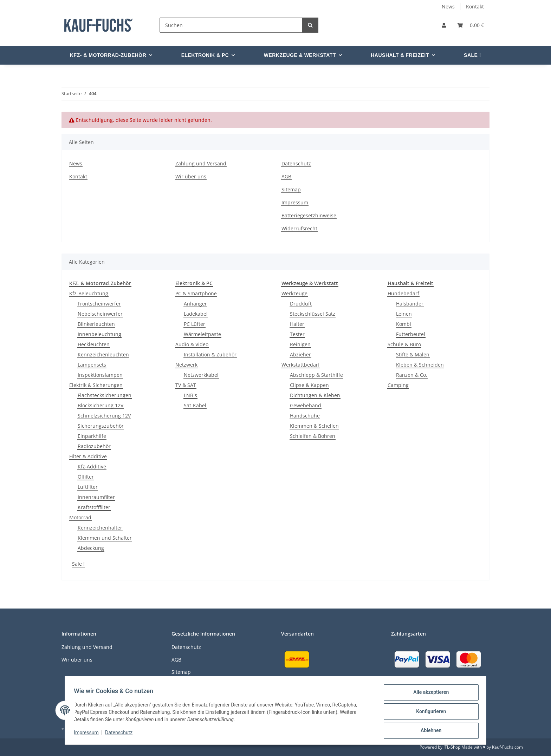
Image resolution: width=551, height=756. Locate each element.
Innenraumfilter (96, 497)
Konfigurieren (429, 713)
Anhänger (195, 304)
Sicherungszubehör (101, 426)
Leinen (404, 314)
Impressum (89, 734)
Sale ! (78, 564)
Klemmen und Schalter (105, 538)
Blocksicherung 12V (101, 405)
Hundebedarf (403, 293)
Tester (297, 334)
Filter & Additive (88, 456)
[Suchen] (231, 25)
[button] (444, 25)
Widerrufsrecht (299, 228)
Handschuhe (305, 416)
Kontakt (475, 6)
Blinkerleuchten (96, 324)
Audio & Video (192, 344)
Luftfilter (88, 487)
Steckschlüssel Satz (313, 314)
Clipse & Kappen (309, 385)
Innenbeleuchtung (99, 334)
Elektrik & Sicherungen (96, 385)
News (448, 6)
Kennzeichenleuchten (103, 354)
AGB (286, 176)
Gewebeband (306, 405)
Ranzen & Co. (412, 375)
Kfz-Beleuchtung (89, 293)
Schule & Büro (404, 344)
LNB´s (190, 395)
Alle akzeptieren (429, 695)
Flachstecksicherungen (105, 395)
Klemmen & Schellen (314, 426)
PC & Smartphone (196, 293)
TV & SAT (186, 385)
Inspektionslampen (100, 375)
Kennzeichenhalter (100, 528)
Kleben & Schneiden (420, 365)
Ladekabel (196, 314)
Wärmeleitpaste (202, 334)
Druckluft (301, 304)
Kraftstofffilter (94, 507)
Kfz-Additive (92, 466)
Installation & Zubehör (210, 354)
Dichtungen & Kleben (315, 395)
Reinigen (300, 344)
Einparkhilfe (92, 436)
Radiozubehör (94, 446)
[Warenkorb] (471, 25)
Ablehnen (429, 731)
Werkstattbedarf (301, 365)
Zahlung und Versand (201, 163)
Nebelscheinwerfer (100, 314)
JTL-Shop (452, 747)
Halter (297, 324)
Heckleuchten (94, 344)
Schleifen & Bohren (313, 436)
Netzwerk (186, 365)
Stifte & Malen (413, 354)
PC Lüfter (195, 324)
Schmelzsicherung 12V (104, 416)
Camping (398, 385)
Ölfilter (86, 477)
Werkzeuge (294, 293)
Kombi (404, 324)
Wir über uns (191, 176)
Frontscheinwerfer (99, 304)
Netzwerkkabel (201, 375)
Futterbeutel (411, 334)
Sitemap (291, 189)
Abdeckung (91, 548)
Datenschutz (121, 734)
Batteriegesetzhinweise (309, 215)
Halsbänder (410, 304)
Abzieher (300, 354)
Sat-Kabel (195, 405)
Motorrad (80, 517)
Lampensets (92, 365)
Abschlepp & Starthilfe (316, 375)
